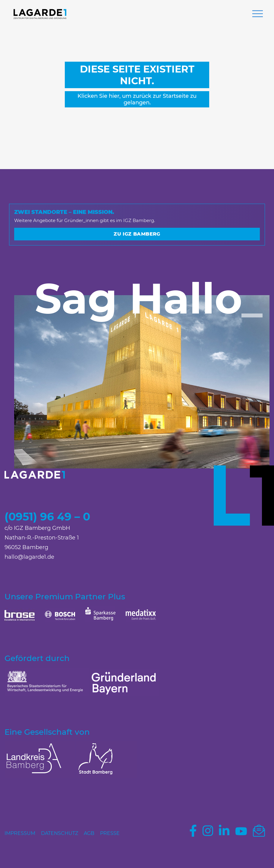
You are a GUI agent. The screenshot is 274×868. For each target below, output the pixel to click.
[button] (258, 14)
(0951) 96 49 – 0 (47, 517)
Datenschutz (60, 833)
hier (114, 96)
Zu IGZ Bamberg (137, 234)
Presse (110, 833)
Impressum (20, 833)
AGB (89, 833)
